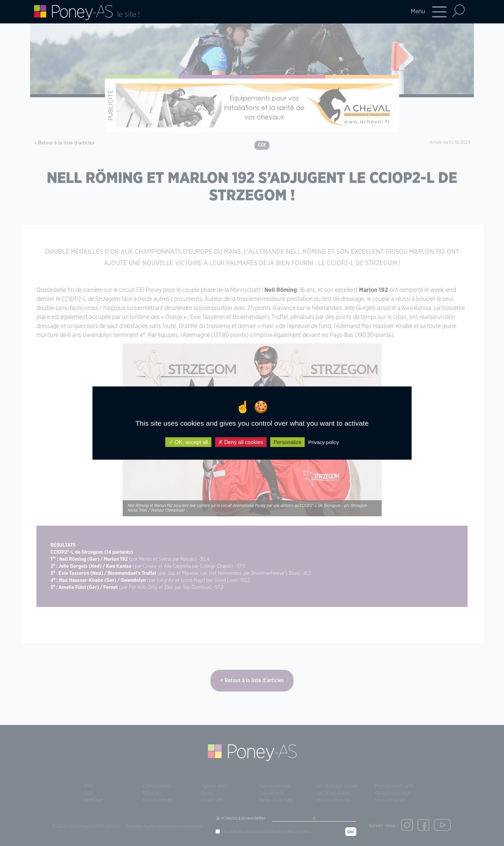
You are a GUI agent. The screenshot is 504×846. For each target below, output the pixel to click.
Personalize (287, 442)
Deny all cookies (241, 442)
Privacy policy (324, 442)
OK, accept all (188, 442)
